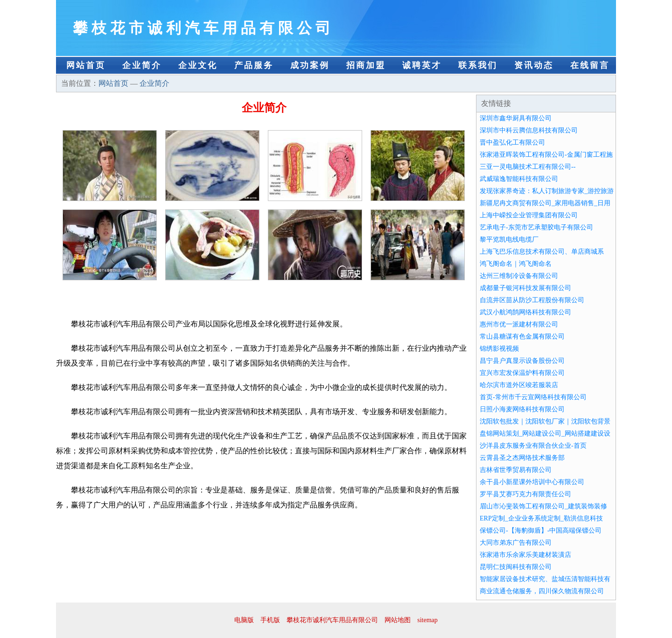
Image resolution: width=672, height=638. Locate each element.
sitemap (427, 620)
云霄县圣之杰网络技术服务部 (522, 458)
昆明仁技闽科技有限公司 (516, 567)
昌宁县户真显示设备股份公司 (522, 361)
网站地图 (398, 620)
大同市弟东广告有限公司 (516, 543)
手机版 (270, 620)
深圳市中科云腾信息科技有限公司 (529, 130)
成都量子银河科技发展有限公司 (525, 288)
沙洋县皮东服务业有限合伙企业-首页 (533, 446)
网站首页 (86, 65)
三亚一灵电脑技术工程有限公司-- (528, 167)
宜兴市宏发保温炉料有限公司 (522, 373)
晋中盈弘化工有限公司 (512, 142)
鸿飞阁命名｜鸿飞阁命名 (516, 264)
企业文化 (198, 65)
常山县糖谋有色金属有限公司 (522, 336)
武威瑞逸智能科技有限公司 (519, 179)
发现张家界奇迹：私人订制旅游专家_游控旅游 (547, 191)
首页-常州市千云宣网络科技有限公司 (533, 397)
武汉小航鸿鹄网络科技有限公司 (525, 312)
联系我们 (478, 65)
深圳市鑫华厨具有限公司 (516, 118)
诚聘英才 (422, 65)
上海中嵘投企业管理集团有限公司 (529, 215)
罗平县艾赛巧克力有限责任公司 (525, 494)
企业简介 (142, 65)
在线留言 (590, 65)
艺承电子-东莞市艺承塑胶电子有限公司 (536, 227)
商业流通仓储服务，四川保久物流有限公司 (542, 591)
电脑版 (244, 620)
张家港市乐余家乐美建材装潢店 (525, 555)
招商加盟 (366, 65)
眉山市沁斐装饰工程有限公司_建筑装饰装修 (543, 506)
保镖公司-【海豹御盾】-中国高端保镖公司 (541, 531)
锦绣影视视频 (499, 349)
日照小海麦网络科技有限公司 (522, 409)
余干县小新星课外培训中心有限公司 (532, 482)
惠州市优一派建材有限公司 (519, 324)
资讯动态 (534, 65)
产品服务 (254, 65)
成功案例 (310, 65)
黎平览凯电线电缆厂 (509, 239)
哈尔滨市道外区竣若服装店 (519, 385)
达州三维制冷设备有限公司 (519, 276)
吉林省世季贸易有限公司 (516, 470)
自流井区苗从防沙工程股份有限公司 (532, 300)
